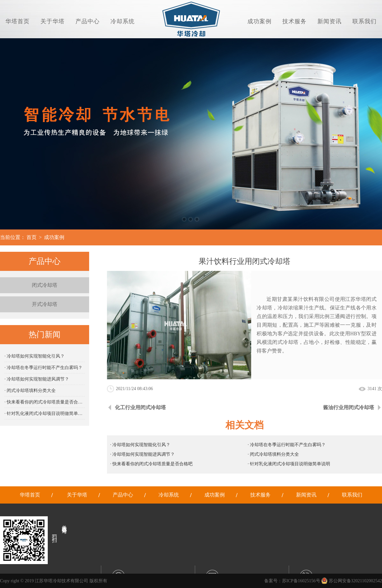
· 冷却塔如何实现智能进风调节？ (37, 379)
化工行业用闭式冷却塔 (140, 407)
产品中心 (88, 21)
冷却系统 (123, 21)
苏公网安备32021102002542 (352, 581)
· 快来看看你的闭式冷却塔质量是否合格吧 (45, 402)
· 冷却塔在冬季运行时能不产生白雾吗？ (43, 368)
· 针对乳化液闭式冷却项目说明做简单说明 (45, 414)
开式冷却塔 (45, 304)
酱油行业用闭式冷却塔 (349, 407)
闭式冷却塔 (45, 285)
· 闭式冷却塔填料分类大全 (30, 391)
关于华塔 (53, 21)
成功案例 (259, 21)
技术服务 (294, 21)
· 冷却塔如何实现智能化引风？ (35, 356)
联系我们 (364, 21)
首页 (32, 237)
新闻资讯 (329, 21)
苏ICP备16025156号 (301, 581)
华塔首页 (18, 21)
